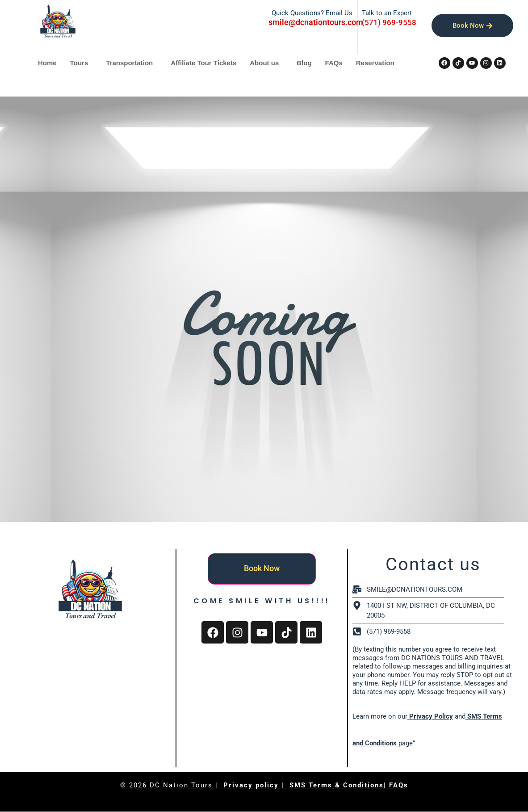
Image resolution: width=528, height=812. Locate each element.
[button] (82, 63)
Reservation (375, 63)
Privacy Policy (430, 716)
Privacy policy (252, 785)
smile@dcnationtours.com (316, 22)
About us (264, 63)
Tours (79, 63)
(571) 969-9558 (389, 22)
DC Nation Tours (181, 785)
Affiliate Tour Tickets (203, 63)
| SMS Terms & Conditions (333, 785)
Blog (304, 63)
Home (47, 63)
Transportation (129, 63)
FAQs (334, 63)
